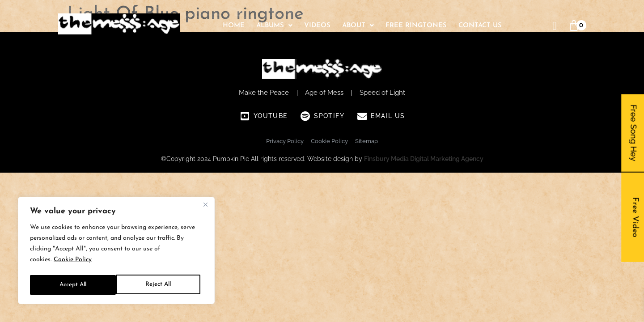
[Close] (205, 207)
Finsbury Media (387, 159)
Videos (317, 26)
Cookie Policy (73, 262)
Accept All (160, 285)
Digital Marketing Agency (447, 159)
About (358, 26)
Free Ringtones (416, 26)
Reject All (72, 285)
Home (234, 26)
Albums (274, 26)
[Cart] (574, 26)
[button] (274, 26)
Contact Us (480, 26)
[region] (116, 252)
